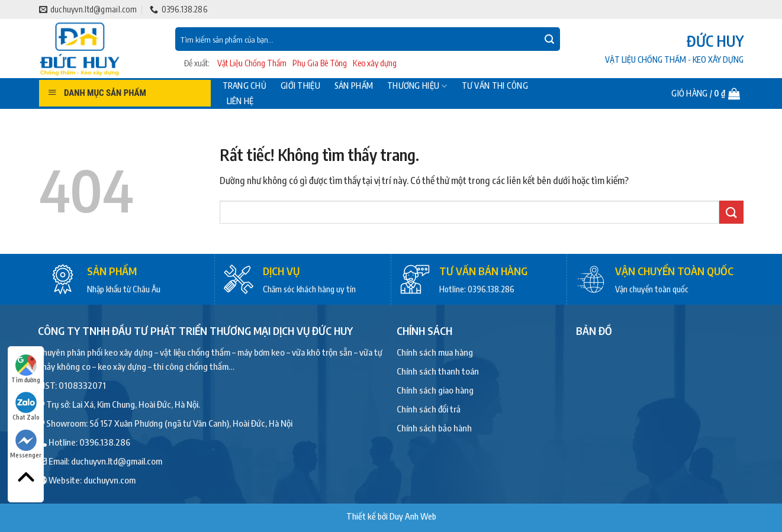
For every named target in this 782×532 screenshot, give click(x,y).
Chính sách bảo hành (434, 428)
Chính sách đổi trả (429, 409)
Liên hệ (240, 101)
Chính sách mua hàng (435, 352)
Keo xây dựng (375, 63)
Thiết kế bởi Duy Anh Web (391, 516)
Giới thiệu (300, 86)
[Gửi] (549, 39)
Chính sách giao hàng (435, 390)
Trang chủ (245, 86)
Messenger (26, 444)
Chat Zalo (26, 406)
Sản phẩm (354, 86)
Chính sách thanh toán (438, 371)
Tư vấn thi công (495, 86)
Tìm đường (26, 369)
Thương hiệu (417, 86)
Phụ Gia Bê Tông (320, 63)
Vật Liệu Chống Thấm (252, 63)
